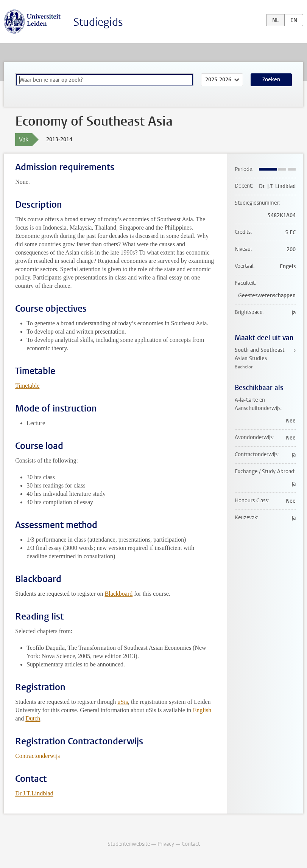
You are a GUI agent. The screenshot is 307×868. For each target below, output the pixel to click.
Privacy (166, 844)
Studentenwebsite (129, 844)
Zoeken (271, 80)
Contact (191, 844)
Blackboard (119, 594)
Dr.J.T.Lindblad (34, 793)
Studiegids (98, 22)
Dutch (33, 718)
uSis (123, 702)
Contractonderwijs (37, 756)
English (202, 710)
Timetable (27, 386)
